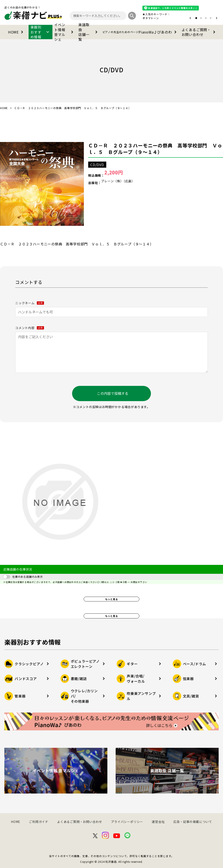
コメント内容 (30, 328)
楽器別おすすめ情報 (41, 32)
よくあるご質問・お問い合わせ (199, 32)
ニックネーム (30, 303)
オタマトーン (151, 18)
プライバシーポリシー (127, 822)
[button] (190, 18)
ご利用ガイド (39, 822)
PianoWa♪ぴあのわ (140, 32)
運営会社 (158, 822)
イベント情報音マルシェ (65, 32)
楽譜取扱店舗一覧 (89, 32)
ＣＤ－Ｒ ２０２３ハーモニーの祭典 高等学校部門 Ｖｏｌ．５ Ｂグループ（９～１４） (155, 149)
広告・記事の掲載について (193, 822)
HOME (16, 32)
